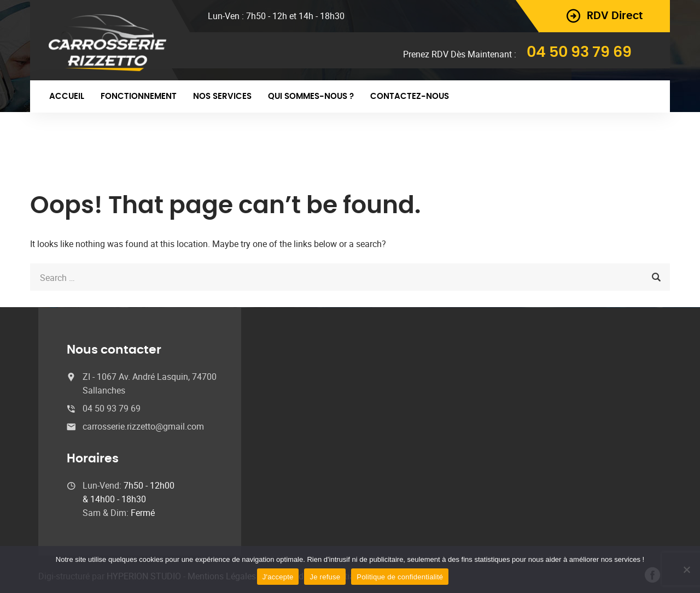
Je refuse (325, 577)
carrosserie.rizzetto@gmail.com (143, 426)
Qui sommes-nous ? (311, 96)
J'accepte (278, 577)
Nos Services (222, 96)
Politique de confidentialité (400, 577)
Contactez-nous (410, 96)
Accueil (67, 96)
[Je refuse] (686, 569)
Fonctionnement (139, 96)
